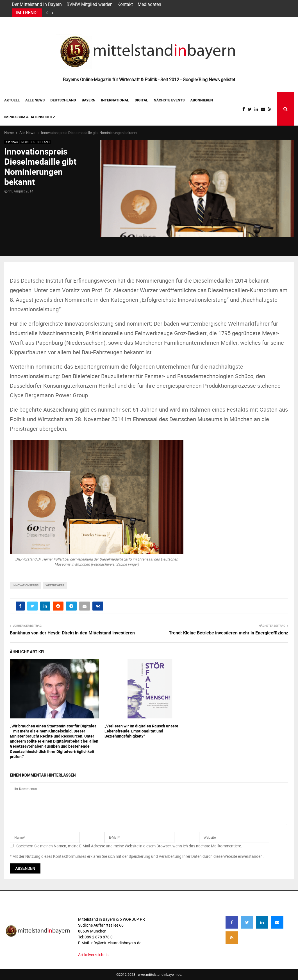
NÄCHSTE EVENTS (169, 100)
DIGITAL (141, 100)
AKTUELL (12, 100)
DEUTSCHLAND (63, 100)
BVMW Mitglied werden (90, 4)
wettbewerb (55, 585)
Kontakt (125, 4)
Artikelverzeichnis (93, 955)
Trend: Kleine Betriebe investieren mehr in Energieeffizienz (228, 633)
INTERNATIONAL (115, 100)
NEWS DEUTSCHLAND (36, 142)
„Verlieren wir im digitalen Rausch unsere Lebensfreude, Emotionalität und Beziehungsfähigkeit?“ (141, 731)
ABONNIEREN (202, 100)
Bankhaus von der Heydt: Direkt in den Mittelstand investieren (72, 633)
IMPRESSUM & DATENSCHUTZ (30, 117)
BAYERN (89, 100)
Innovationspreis (26, 585)
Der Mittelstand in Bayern (37, 4)
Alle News (35, 100)
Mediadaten (149, 4)
